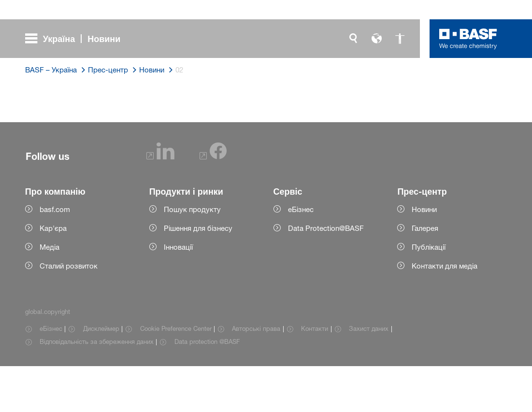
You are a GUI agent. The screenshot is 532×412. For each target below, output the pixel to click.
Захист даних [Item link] (369, 374)
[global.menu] (77, 39)
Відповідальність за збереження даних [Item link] (97, 387)
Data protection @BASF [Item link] (207, 387)
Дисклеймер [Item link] (101, 374)
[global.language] (376, 39)
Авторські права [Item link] (256, 374)
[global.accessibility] (400, 39)
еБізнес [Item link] (51, 374)
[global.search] (353, 39)
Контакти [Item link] (315, 374)
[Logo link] (468, 39)
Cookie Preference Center (176, 374)
